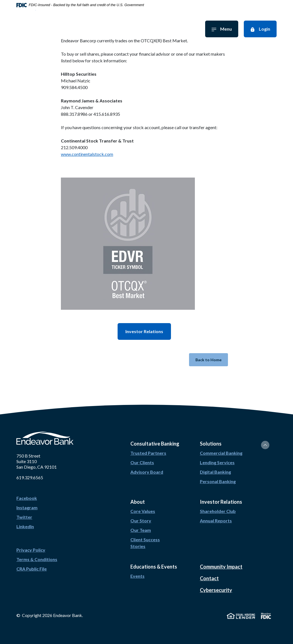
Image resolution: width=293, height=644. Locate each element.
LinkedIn (25, 526)
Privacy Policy (31, 550)
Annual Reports (216, 521)
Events (137, 576)
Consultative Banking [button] (155, 444)
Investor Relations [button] (221, 502)
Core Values (143, 511)
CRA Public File (32, 569)
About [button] (138, 502)
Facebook (27, 498)
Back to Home (208, 360)
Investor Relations (144, 331)
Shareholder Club (218, 511)
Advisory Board (147, 472)
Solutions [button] (211, 444)
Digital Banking (215, 472)
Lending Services (217, 462)
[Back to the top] (265, 445)
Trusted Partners (148, 453)
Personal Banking (218, 481)
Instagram (27, 507)
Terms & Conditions (37, 559)
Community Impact (221, 567)
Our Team (141, 530)
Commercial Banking (221, 453)
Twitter (24, 517)
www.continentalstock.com (87, 154)
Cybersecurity (216, 590)
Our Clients (142, 462)
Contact (209, 578)
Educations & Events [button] (154, 567)
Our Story (141, 521)
